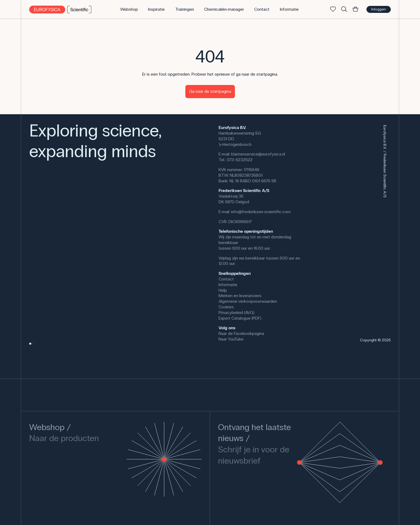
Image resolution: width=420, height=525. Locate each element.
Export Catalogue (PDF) (240, 318)
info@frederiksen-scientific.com (261, 212)
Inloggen (379, 9)
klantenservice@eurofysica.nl (258, 154)
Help (223, 290)
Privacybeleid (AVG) (237, 313)
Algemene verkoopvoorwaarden (248, 301)
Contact (226, 279)
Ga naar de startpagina (210, 91)
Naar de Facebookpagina (241, 333)
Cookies (226, 307)
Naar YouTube (231, 339)
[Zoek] (344, 9)
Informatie (228, 285)
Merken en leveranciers (240, 296)
